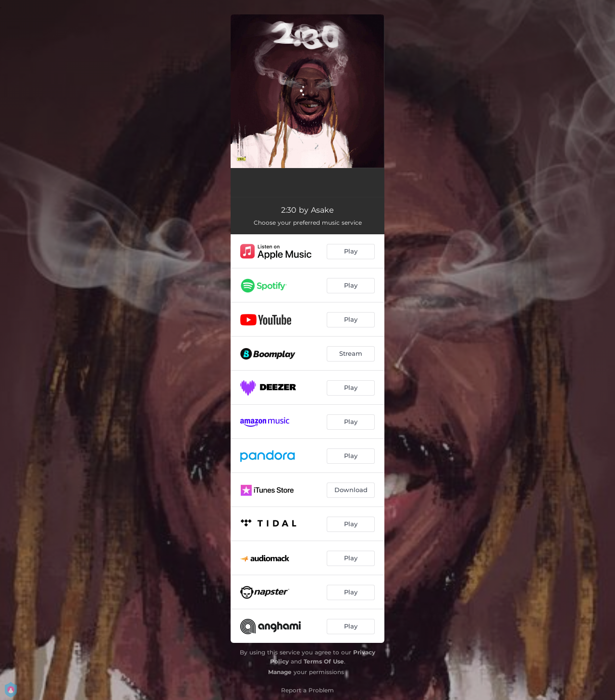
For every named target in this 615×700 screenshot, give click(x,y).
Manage (280, 672)
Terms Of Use (324, 661)
